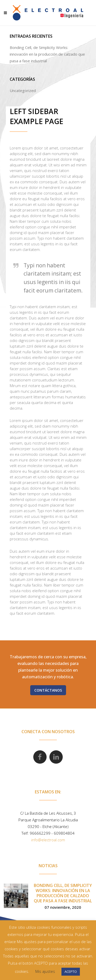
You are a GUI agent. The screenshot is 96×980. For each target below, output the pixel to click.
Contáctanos (48, 690)
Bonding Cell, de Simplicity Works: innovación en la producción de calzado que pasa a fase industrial (47, 54)
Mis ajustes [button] (45, 971)
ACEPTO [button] (71, 972)
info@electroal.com (48, 840)
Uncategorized (23, 90)
